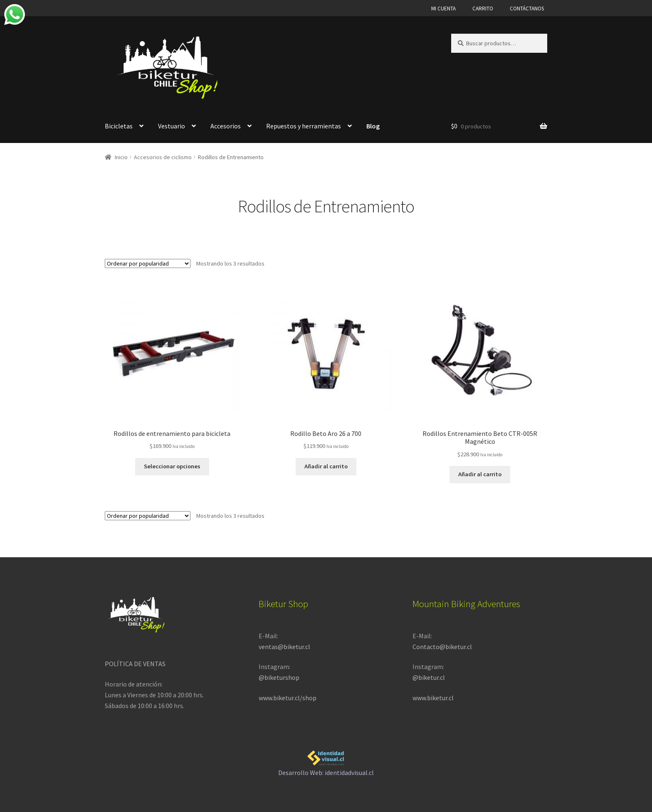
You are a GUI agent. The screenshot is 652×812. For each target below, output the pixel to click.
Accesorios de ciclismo (163, 157)
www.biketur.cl (433, 696)
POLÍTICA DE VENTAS (135, 662)
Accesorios (226, 126)
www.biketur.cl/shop (288, 696)
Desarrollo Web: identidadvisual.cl (326, 760)
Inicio (121, 157)
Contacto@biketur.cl (442, 645)
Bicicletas (119, 126)
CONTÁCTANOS (527, 9)
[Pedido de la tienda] (148, 263)
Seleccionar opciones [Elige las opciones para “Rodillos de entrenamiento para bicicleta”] (172, 465)
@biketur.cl (429, 676)
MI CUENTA (443, 9)
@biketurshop (279, 676)
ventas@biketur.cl (284, 645)
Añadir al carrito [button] (326, 465)
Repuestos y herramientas (304, 126)
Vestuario (172, 126)
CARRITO (483, 9)
